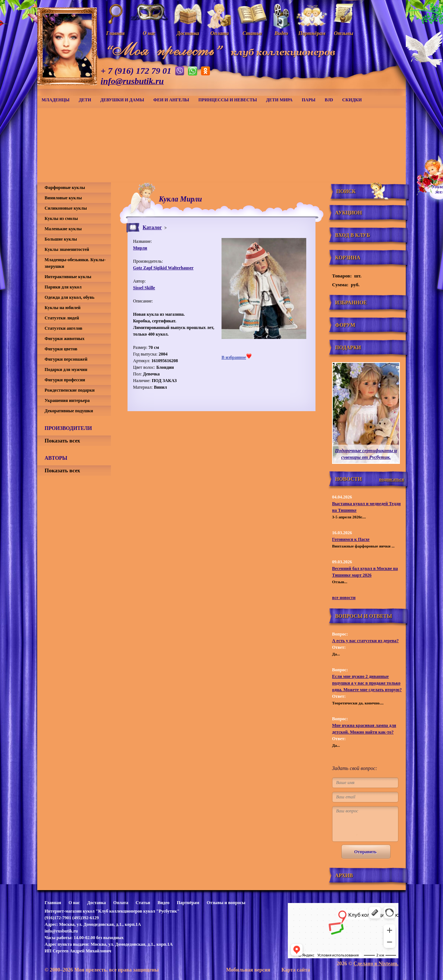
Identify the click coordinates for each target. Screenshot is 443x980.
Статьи (143, 903)
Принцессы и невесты (228, 100)
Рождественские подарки (70, 390)
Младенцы (56, 100)
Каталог (152, 227)
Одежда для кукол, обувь (69, 297)
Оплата (121, 903)
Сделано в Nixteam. (376, 964)
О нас (74, 903)
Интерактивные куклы (68, 277)
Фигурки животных (64, 339)
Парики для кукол (63, 287)
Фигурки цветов (61, 349)
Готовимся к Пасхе (351, 539)
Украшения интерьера (67, 400)
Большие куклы (61, 239)
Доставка (96, 903)
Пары (309, 100)
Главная (53, 903)
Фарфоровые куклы (65, 188)
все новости (344, 598)
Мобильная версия (248, 970)
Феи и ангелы (171, 100)
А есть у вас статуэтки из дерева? (365, 641)
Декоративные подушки (69, 411)
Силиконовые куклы (66, 208)
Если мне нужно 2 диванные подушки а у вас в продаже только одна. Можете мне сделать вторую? (367, 683)
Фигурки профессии (65, 380)
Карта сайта (296, 970)
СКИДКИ (352, 100)
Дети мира (279, 100)
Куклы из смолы (61, 218)
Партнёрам (188, 903)
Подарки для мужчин (66, 370)
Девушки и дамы (122, 100)
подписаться (391, 479)
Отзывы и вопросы (226, 903)
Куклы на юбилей (62, 308)
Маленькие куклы (63, 229)
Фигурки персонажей (66, 359)
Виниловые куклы (63, 198)
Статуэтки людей (62, 318)
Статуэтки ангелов (63, 328)
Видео (163, 903)
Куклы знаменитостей (67, 249)
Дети (85, 100)
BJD (329, 100)
